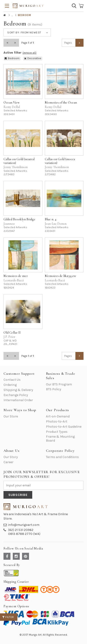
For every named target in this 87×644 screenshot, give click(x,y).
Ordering (10, 385)
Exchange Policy (16, 395)
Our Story (11, 457)
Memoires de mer (16, 276)
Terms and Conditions (62, 457)
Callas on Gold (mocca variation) (60, 161)
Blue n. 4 (51, 219)
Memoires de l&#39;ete (61, 276)
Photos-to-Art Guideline (64, 427)
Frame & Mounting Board (60, 439)
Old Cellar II (12, 333)
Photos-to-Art (57, 421)
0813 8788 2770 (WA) (24, 534)
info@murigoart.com (24, 525)
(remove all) (29, 53)
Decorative (33, 58)
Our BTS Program (59, 384)
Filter (8, 617)
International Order (18, 400)
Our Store (11, 416)
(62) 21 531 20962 (21, 530)
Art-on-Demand (58, 416)
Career (8, 462)
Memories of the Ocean (61, 102)
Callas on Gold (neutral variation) (19, 161)
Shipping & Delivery (18, 390)
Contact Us (12, 380)
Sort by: (24, 33)
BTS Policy (54, 389)
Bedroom (12, 58)
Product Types (57, 432)
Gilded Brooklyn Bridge (19, 219)
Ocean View (12, 102)
